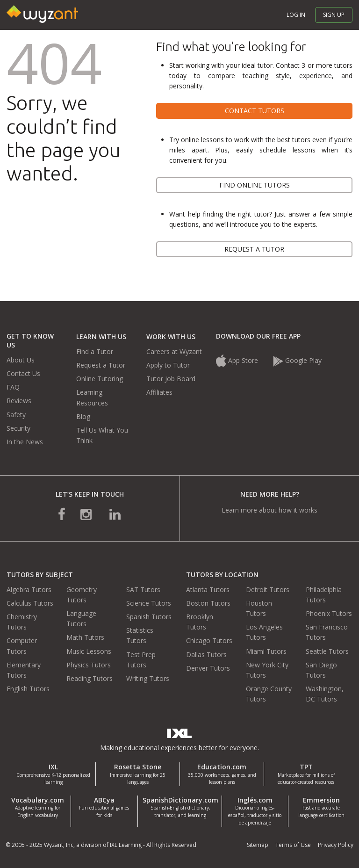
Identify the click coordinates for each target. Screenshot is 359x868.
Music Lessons (89, 651)
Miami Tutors (266, 651)
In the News (25, 442)
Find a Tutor (95, 351)
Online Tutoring (100, 379)
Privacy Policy (336, 845)
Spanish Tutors (149, 617)
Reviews (19, 401)
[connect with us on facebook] (62, 514)
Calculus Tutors (30, 603)
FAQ (13, 387)
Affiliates (159, 392)
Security (18, 428)
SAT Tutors (143, 590)
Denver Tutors (208, 668)
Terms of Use (293, 845)
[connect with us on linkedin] (115, 514)
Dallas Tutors (206, 655)
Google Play (297, 360)
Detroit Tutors (268, 590)
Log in (296, 15)
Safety (16, 415)
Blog (83, 416)
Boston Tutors (208, 603)
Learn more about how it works (269, 510)
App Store (238, 360)
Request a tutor (254, 249)
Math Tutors (85, 637)
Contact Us (23, 373)
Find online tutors (255, 185)
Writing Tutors (148, 678)
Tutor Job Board (171, 379)
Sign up (334, 15)
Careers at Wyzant (174, 351)
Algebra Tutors (29, 590)
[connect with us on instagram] (87, 514)
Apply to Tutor (168, 365)
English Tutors (28, 689)
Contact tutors (255, 111)
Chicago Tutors (209, 640)
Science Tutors (149, 603)
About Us (21, 360)
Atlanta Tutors (208, 590)
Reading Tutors (90, 678)
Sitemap (258, 845)
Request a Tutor (101, 365)
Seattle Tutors (327, 651)
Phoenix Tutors (329, 613)
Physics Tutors (89, 665)
